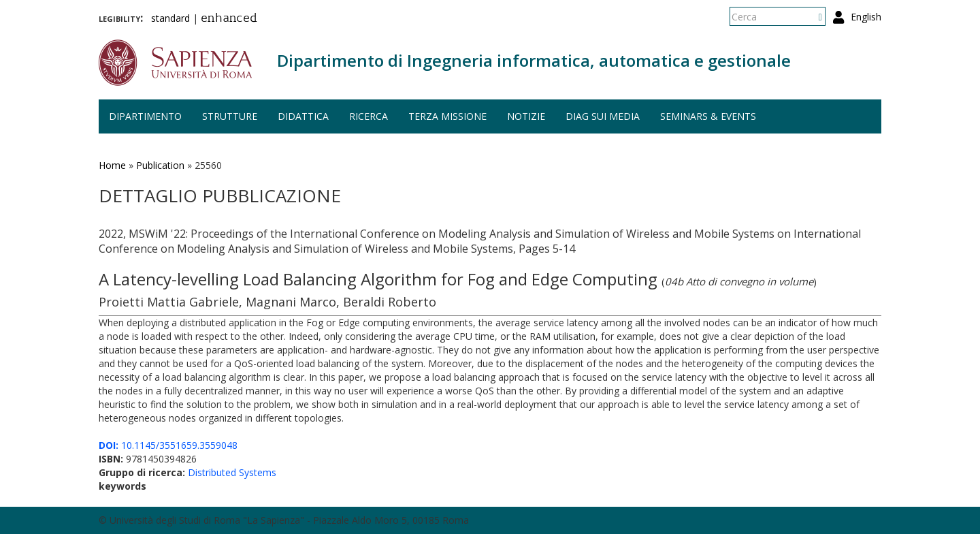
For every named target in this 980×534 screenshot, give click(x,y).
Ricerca (369, 116)
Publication (160, 165)
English (866, 17)
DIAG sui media (603, 116)
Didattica (303, 116)
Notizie (526, 116)
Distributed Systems (232, 472)
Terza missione (447, 116)
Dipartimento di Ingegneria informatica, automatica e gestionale (534, 60)
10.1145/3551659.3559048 (168, 445)
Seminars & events (708, 116)
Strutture (230, 116)
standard (170, 18)
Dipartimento (145, 116)
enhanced (229, 19)
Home (112, 165)
